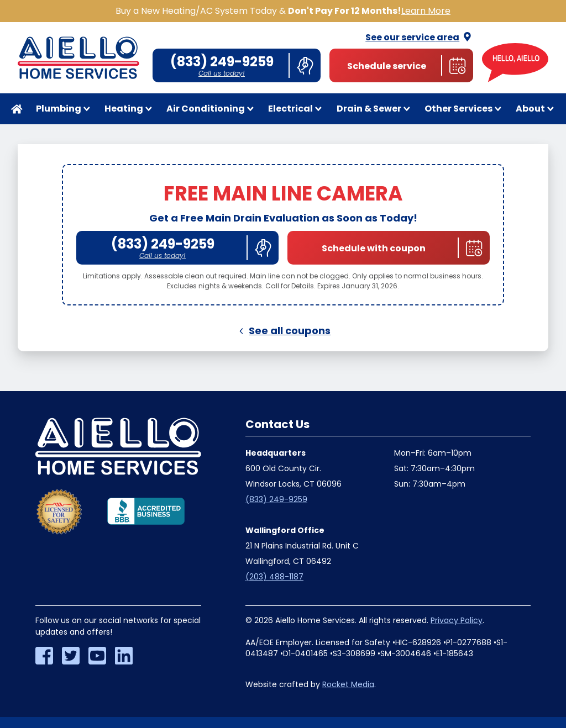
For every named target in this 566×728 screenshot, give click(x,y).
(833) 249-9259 (276, 499)
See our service (419, 37)
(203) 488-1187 (274, 577)
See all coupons (283, 331)
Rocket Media (348, 684)
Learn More (426, 11)
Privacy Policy (457, 620)
